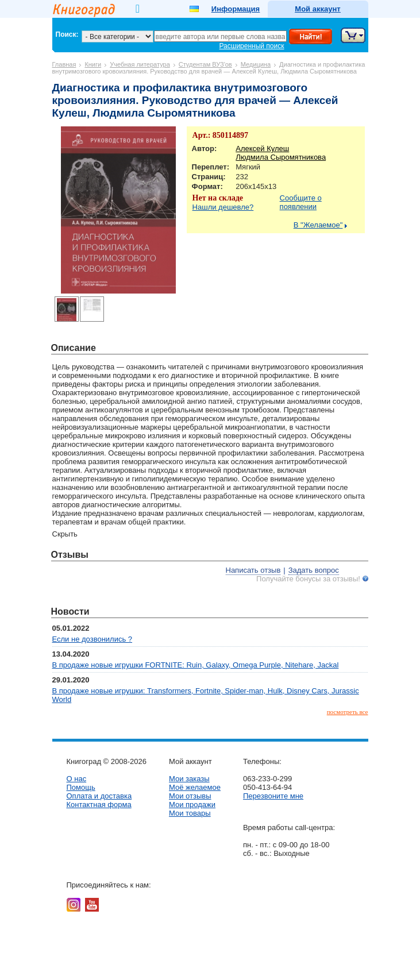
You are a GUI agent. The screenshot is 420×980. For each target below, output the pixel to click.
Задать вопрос (314, 570)
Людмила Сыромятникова (281, 157)
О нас (77, 779)
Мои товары (190, 813)
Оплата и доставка (99, 796)
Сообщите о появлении (301, 202)
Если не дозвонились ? (93, 639)
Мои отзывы (190, 796)
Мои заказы (189, 779)
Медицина (256, 64)
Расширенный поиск (252, 46)
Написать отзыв (253, 570)
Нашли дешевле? (223, 207)
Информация (236, 9)
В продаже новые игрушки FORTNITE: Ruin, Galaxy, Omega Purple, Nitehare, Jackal (196, 665)
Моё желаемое (195, 787)
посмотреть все (348, 712)
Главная (64, 64)
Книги (93, 64)
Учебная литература (140, 64)
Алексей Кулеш (262, 148)
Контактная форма (99, 805)
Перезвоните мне (273, 796)
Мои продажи (192, 805)
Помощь (81, 787)
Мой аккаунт (317, 9)
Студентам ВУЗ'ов (205, 64)
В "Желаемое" (318, 225)
